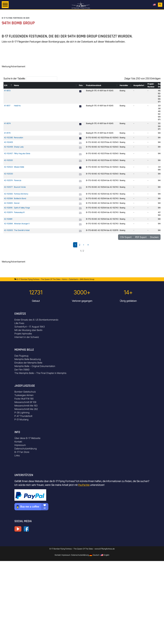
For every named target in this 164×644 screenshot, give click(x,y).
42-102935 (8, 230)
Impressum (20, 445)
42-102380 (8, 138)
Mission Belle (19, 167)
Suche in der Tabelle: (14, 78)
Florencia (18, 180)
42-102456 (8, 147)
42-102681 (8, 219)
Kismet (17, 203)
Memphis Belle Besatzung (28, 359)
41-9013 (7, 91)
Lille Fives (19, 323)
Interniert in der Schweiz (27, 337)
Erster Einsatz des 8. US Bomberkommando (36, 320)
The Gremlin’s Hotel (22, 230)
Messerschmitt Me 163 (26, 406)
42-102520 (8, 160)
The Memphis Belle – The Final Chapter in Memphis (40, 373)
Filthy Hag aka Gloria (22, 153)
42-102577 (8, 187)
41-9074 (7, 123)
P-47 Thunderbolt (23, 416)
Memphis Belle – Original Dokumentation (35, 366)
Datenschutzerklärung (26, 449)
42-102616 (8, 208)
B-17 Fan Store (22, 452)
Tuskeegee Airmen (24, 395)
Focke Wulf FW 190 (24, 399)
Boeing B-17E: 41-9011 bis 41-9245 (100, 91)
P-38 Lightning (22, 413)
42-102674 (8, 212)
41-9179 (7, 133)
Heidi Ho (17, 106)
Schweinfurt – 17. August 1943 (30, 327)
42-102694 (8, 224)
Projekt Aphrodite (23, 334)
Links (17, 455)
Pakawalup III (19, 212)
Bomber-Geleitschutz (25, 392)
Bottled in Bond (20, 198)
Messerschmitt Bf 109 (25, 402)
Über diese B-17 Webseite (27, 438)
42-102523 (8, 167)
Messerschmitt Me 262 (26, 409)
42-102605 (8, 203)
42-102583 (8, 194)
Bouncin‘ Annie (20, 187)
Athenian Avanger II (22, 224)
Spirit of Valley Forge (22, 208)
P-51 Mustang (21, 419)
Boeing (122, 91)
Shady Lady (19, 147)
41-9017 (7, 106)
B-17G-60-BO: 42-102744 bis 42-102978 (102, 230)
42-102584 (8, 198)
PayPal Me (84, 485)
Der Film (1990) (22, 370)
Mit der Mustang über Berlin (28, 330)
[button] (11, 85)
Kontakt (18, 442)
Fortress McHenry (21, 194)
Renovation (19, 138)
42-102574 (8, 180)
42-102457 (8, 153)
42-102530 (8, 174)
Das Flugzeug (21, 356)
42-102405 (8, 142)
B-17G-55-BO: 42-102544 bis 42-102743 (102, 180)
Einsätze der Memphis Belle (28, 363)
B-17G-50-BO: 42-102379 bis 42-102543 (102, 138)
